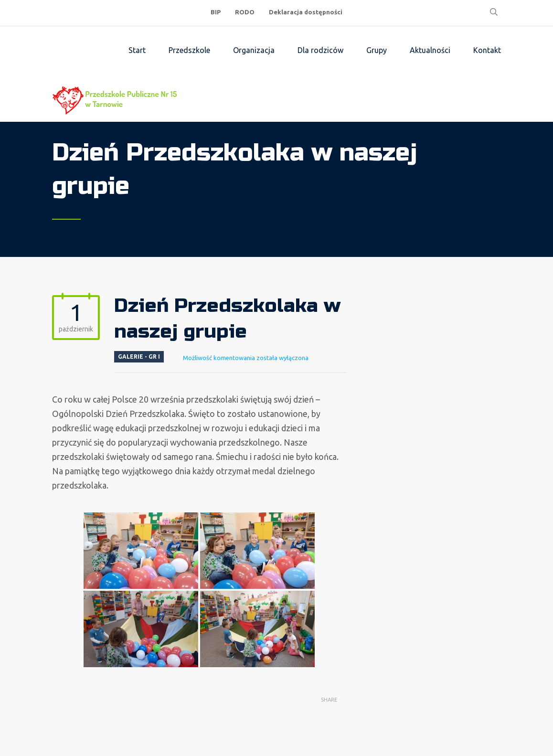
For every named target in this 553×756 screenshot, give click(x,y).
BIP (216, 12)
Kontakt (487, 50)
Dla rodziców (320, 50)
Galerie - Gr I (139, 357)
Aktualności (430, 50)
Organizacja (254, 50)
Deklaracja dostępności (306, 12)
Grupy (377, 50)
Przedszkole (189, 50)
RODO (245, 12)
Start (137, 50)
